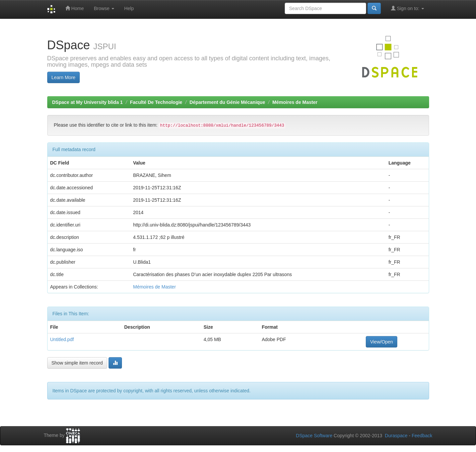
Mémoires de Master (295, 102)
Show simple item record (77, 363)
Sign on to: (407, 8)
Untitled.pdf (62, 339)
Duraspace (396, 436)
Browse (104, 8)
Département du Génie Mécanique (227, 102)
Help (129, 8)
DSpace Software (314, 436)
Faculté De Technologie (156, 102)
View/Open (382, 342)
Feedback (422, 436)
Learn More (64, 77)
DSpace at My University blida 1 (88, 102)
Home (75, 8)
